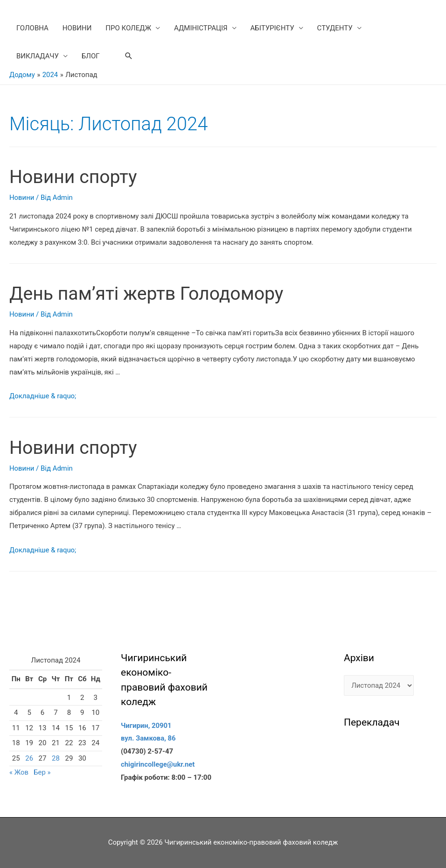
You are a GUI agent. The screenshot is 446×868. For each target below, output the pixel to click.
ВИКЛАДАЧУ (38, 56)
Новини (22, 198)
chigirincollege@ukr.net (158, 764)
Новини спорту (75, 177)
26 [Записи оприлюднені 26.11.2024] (29, 758)
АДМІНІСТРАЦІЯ (201, 28)
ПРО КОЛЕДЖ (128, 28)
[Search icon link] (129, 56)
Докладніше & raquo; (43, 396)
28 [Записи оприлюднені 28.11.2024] (56, 758)
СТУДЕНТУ (335, 28)
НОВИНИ (77, 28)
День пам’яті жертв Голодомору (149, 293)
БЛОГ (91, 56)
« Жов (19, 772)
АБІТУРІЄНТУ (272, 28)
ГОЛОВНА (32, 28)
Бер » (43, 772)
